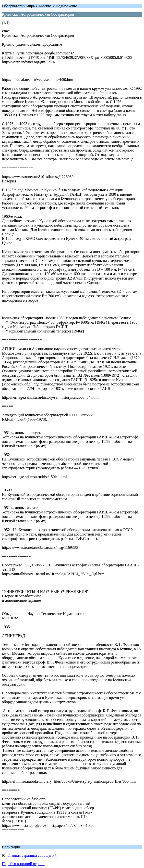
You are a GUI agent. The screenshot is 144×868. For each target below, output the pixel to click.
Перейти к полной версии (23, 864)
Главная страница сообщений (32, 855)
